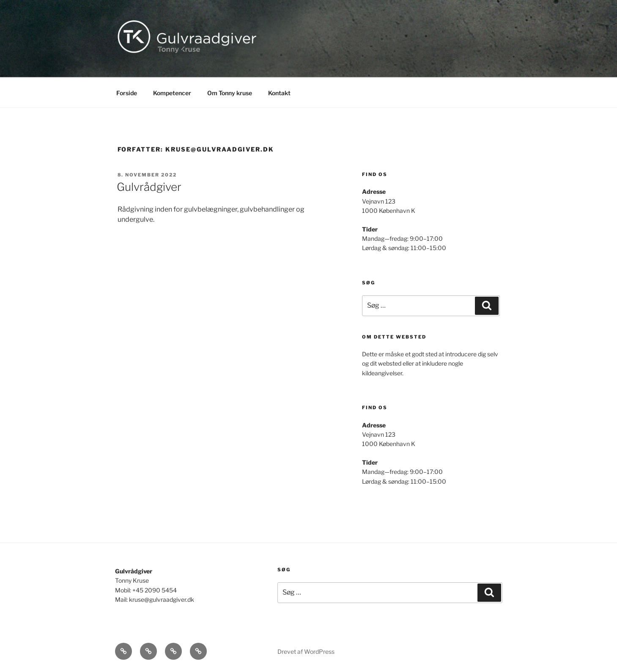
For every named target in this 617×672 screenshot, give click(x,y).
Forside (127, 93)
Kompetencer (172, 93)
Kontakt (279, 93)
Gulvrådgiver (149, 187)
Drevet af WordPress (306, 651)
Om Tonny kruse (230, 93)
